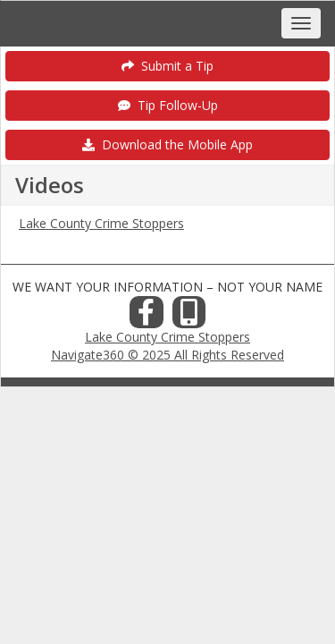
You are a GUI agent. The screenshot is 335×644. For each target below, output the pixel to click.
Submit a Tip (167, 66)
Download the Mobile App (167, 144)
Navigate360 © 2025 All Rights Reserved (167, 355)
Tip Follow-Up (168, 105)
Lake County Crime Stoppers (101, 223)
